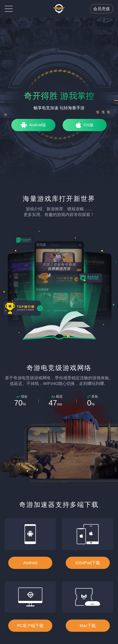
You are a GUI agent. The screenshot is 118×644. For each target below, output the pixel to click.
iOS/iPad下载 (88, 563)
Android (30, 563)
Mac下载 (88, 626)
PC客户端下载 (30, 626)
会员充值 (102, 9)
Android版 (38, 125)
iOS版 (89, 125)
